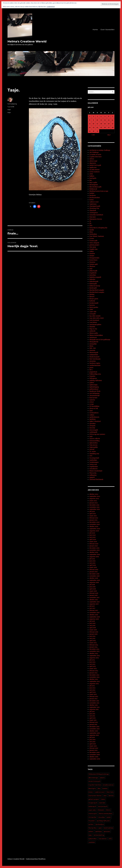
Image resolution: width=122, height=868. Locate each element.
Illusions (92, 266)
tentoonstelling (95, 441)
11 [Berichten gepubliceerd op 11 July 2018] (101, 120)
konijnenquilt (94, 303)
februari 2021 (94, 518)
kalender (102, 803)
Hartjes (92, 256)
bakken (92, 176)
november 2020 (95, 524)
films (91, 232)
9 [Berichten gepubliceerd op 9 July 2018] (93, 120)
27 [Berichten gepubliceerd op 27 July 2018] (109, 127)
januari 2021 (93, 520)
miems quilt (93, 813)
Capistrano (93, 204)
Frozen (92, 238)
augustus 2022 (94, 499)
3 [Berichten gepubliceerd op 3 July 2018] (97, 116)
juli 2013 (92, 660)
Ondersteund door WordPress (36, 859)
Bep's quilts (93, 183)
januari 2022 (94, 503)
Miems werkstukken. (106, 813)
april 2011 (93, 718)
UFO (91, 456)
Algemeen (93, 163)
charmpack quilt (95, 206)
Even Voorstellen (108, 30)
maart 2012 (93, 694)
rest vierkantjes (95, 393)
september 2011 (95, 707)
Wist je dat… (93, 473)
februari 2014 (94, 645)
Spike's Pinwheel (95, 421)
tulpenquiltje (94, 447)
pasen (91, 368)
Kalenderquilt (94, 282)
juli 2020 (92, 533)
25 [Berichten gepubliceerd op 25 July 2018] (101, 127)
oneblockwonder (95, 365)
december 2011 (94, 701)
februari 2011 (94, 722)
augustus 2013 (94, 658)
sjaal (100, 828)
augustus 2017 (94, 604)
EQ (90, 223)
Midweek (101, 810)
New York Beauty (95, 359)
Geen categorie (94, 243)
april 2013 (93, 666)
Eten (91, 226)
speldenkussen (94, 417)
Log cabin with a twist (97, 318)
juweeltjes (93, 275)
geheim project (94, 245)
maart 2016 (93, 630)
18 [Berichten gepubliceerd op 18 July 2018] (101, 124)
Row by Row (93, 398)
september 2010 (95, 733)
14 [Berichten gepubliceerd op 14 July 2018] (112, 120)
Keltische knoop (95, 286)
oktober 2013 (94, 653)
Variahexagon (94, 462)
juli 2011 (92, 712)
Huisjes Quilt (93, 803)
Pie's (91, 370)
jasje (91, 269)
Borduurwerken (95, 198)
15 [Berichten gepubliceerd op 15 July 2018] (90, 124)
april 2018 (93, 589)
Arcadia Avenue (94, 170)
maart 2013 (93, 669)
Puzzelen (92, 376)
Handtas (92, 254)
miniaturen (93, 337)
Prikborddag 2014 (95, 374)
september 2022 (95, 496)
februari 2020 (94, 544)
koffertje (92, 301)
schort (92, 402)
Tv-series (93, 452)
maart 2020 (93, 542)
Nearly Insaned (94, 357)
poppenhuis (93, 372)
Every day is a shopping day (98, 228)
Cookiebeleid (51, 7)
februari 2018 (94, 593)
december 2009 (95, 752)
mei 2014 (92, 638)
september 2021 (95, 509)
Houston (92, 262)
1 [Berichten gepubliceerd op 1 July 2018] (90, 116)
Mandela (92, 327)
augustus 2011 (94, 709)
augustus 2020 (94, 531)
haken (103, 799)
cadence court (94, 202)
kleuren (92, 297)
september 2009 (95, 759)
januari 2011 (93, 724)
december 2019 (94, 548)
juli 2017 (92, 606)
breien (92, 200)
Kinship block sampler (97, 290)
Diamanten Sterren (96, 219)
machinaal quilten (95, 325)
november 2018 (94, 576)
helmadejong (12, 104)
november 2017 (94, 598)
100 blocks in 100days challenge (100, 150)
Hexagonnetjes (94, 258)
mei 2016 (92, 626)
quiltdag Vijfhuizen (96, 381)
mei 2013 (92, 664)
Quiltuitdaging (94, 387)
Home (95, 30)
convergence (94, 213)
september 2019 (95, 555)
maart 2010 (93, 746)
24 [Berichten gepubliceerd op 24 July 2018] (97, 127)
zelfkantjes (93, 475)
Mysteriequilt (94, 353)
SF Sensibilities (94, 406)
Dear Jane (93, 217)
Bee (91, 180)
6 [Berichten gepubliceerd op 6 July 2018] (109, 116)
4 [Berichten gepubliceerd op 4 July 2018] (101, 116)
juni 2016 (92, 623)
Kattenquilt (93, 284)
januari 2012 (93, 699)
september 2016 (95, 617)
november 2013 (94, 651)
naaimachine (94, 355)
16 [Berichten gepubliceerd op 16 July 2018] (93, 124)
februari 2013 (94, 671)
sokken (92, 415)
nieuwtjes (93, 361)
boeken (92, 193)
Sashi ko (92, 400)
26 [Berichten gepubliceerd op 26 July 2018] (105, 127)
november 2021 (94, 507)
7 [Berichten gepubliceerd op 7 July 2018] (113, 116)
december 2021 (94, 505)
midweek (92, 331)
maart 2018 (93, 591)
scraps (92, 404)
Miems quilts (94, 333)
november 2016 (95, 613)
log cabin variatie (95, 316)
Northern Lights (95, 363)
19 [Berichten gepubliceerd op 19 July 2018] (105, 124)
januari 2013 (93, 673)
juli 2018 (92, 585)
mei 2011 (92, 716)
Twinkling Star (94, 454)
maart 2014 (93, 643)
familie (92, 230)
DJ (90, 221)
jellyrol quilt (93, 271)
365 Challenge (94, 152)
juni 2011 (92, 714)
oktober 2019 (94, 552)
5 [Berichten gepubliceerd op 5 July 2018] (105, 116)
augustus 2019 (94, 557)
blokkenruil (93, 189)
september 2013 (95, 656)
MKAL (91, 346)
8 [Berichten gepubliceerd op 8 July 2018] (90, 120)
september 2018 (95, 580)
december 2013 (94, 649)
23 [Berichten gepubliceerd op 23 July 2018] (93, 127)
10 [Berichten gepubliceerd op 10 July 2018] (97, 120)
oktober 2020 (94, 527)
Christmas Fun (94, 208)
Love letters (93, 322)
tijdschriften (94, 443)
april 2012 (93, 692)
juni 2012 (92, 688)
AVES (91, 174)
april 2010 (93, 744)
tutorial (92, 449)
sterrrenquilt (94, 430)
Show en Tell (94, 408)
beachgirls (93, 178)
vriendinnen (93, 469)
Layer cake (93, 312)
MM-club (93, 348)
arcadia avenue (108, 785)
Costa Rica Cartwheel (96, 215)
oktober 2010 (94, 731)
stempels (92, 426)
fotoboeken (93, 234)
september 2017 (95, 602)
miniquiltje (93, 344)
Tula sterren (93, 445)
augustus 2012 (94, 684)
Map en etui (93, 329)
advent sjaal (93, 161)
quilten (92, 383)
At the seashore (95, 172)
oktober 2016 (94, 615)
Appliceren (93, 167)
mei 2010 (92, 742)
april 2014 (93, 641)
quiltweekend (94, 389)
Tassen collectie (95, 439)
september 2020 (95, 529)
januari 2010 (93, 750)
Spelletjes (93, 419)
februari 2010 (94, 748)
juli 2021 (92, 511)
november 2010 (94, 729)
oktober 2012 (94, 679)
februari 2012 (94, 697)
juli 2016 (92, 621)
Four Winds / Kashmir (97, 236)
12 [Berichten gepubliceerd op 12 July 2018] (105, 120)
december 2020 (94, 522)
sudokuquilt (93, 432)
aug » (109, 135)
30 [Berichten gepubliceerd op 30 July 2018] (94, 131)
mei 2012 (92, 690)
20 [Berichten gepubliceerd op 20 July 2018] (109, 124)
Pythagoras (93, 378)
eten (105, 796)
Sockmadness (94, 413)
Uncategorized (94, 458)
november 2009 (95, 755)
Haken (92, 251)
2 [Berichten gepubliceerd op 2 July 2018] (94, 116)
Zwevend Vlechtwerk (96, 479)
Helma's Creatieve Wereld (27, 41)
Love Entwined (94, 320)
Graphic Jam (93, 249)
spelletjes (99, 831)
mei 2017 (92, 608)
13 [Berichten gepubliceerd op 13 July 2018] (109, 120)
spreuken (93, 424)
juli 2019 (92, 559)
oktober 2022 (94, 494)
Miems (108, 810)
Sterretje (92, 428)
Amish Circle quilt (95, 165)
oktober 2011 (94, 705)
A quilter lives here (95, 157)
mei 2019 (92, 563)
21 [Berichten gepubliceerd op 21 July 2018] (113, 124)
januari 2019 (93, 572)
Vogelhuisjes (94, 467)
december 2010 (94, 727)
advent (102, 778)
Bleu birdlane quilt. (96, 187)
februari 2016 (94, 632)
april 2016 (93, 628)
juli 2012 (92, 686)
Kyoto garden (94, 307)
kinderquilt (93, 288)
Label (91, 310)
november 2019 (95, 550)
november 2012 (94, 677)
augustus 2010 (94, 735)
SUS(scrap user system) (97, 434)
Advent (92, 159)
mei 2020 (92, 537)
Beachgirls (92, 788)
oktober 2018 (94, 578)
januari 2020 (94, 546)
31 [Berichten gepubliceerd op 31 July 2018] (97, 131)
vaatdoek (92, 842)
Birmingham (94, 185)
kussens (92, 305)
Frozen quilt (93, 241)
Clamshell (93, 211)
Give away (93, 247)
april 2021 (93, 514)
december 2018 (94, 574)
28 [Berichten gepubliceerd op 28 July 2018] (113, 127)
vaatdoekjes (93, 460)
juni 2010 (92, 740)
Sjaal (91, 411)
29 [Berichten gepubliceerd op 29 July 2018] (90, 131)
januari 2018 (93, 595)
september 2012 (95, 681)
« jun (93, 135)
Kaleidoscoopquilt (95, 277)
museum (92, 350)
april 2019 (93, 565)
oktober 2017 (94, 600)
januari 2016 (93, 634)
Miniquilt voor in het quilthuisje (100, 340)
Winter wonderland (96, 471)
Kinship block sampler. (97, 292)
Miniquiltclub (94, 342)
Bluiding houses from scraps (99, 191)
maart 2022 (93, 501)
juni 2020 (93, 535)
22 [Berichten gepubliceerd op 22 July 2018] (90, 127)
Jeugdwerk (93, 273)
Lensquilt (93, 314)
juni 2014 (92, 636)
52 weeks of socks (95, 155)
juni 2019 (92, 561)
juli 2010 (92, 737)
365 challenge (93, 778)
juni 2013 (92, 662)
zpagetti (92, 477)
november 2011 (94, 703)
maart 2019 (93, 567)
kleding (92, 294)
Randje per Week (95, 391)
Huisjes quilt (94, 264)
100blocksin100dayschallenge (99, 774)
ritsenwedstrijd (94, 396)
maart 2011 (93, 720)
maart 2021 (93, 516)
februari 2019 (94, 570)
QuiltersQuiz (93, 385)
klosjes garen (94, 299)
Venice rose (93, 464)
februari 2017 (94, 610)
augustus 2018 (94, 582)
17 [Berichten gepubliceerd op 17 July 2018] (97, 124)
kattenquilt (92, 806)
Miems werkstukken (96, 335)
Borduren (93, 195)
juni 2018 (92, 587)
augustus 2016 (94, 619)
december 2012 (94, 675)
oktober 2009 (94, 757)
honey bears (93, 260)
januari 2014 (93, 647)
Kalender (92, 279)
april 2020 (93, 539)
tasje (9, 110)
